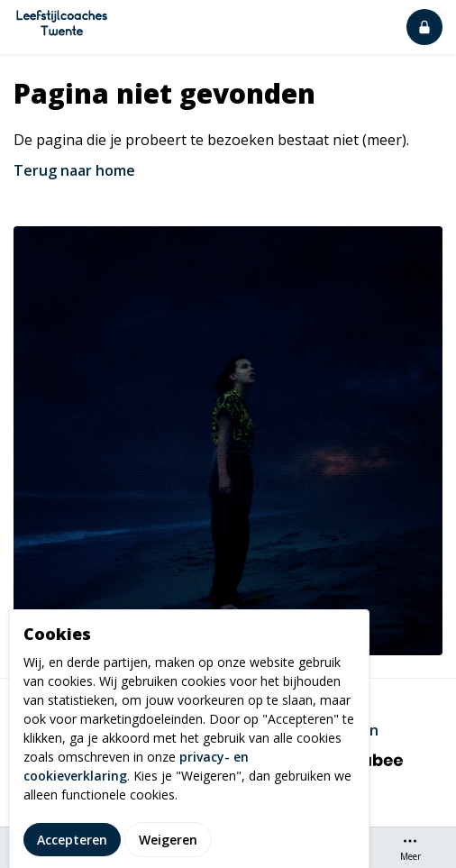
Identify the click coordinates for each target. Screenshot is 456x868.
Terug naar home (74, 170)
